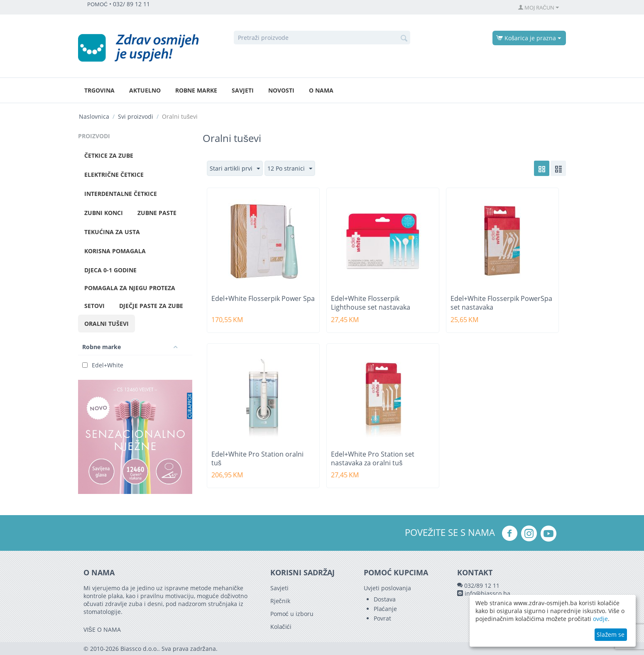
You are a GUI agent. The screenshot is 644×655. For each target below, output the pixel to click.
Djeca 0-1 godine (110, 270)
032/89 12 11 (482, 585)
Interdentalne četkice (121, 194)
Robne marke (196, 90)
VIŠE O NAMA (102, 629)
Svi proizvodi (136, 116)
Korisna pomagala (115, 251)
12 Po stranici (290, 169)
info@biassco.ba (487, 593)
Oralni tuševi (107, 324)
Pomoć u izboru (292, 614)
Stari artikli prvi (235, 169)
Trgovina (99, 90)
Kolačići (281, 627)
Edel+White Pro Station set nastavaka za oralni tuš (373, 459)
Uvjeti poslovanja (387, 588)
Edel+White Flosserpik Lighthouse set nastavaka (371, 303)
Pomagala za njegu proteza (130, 288)
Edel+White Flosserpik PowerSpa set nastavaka (501, 303)
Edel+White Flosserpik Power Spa (263, 299)
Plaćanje (385, 609)
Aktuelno (145, 90)
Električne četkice (114, 175)
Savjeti (243, 90)
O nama (321, 90)
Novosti (281, 90)
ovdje (600, 619)
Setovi (94, 306)
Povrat (382, 618)
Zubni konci (104, 213)
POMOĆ (97, 4)
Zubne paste (157, 213)
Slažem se (611, 634)
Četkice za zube (109, 155)
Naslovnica (94, 116)
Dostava (385, 599)
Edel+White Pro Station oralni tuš (257, 459)
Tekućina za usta (112, 232)
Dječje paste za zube (151, 306)
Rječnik (280, 601)
